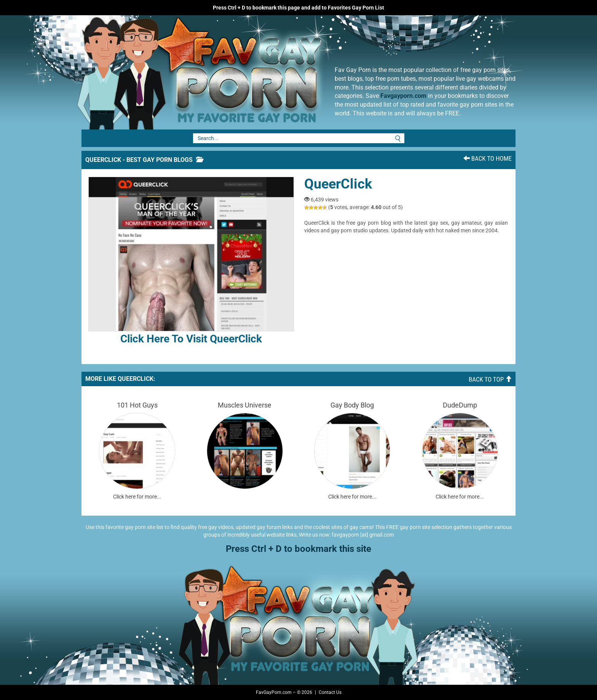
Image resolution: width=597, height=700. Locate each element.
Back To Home (488, 158)
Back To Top (490, 379)
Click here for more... (137, 497)
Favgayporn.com (403, 96)
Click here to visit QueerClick (191, 261)
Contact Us (330, 692)
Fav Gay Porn (262, 72)
